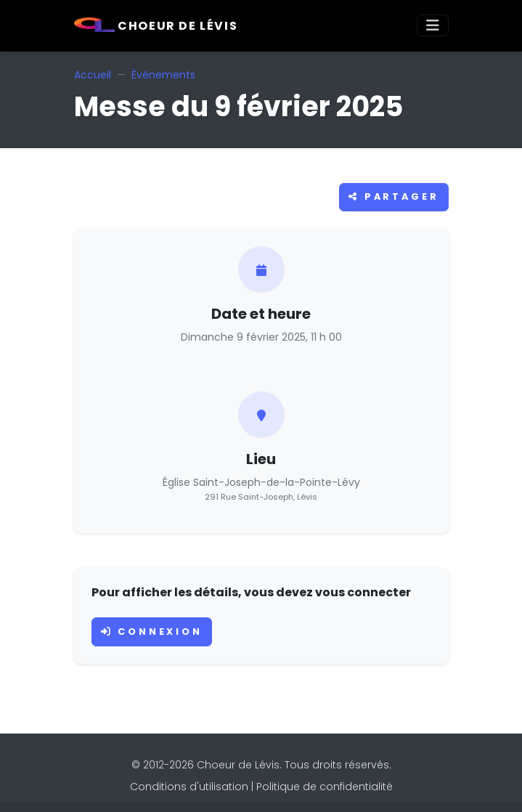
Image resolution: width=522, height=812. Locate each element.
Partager (393, 196)
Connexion (152, 632)
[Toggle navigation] (433, 25)
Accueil (93, 75)
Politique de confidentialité (325, 787)
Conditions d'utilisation (189, 787)
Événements (163, 75)
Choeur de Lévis (156, 26)
